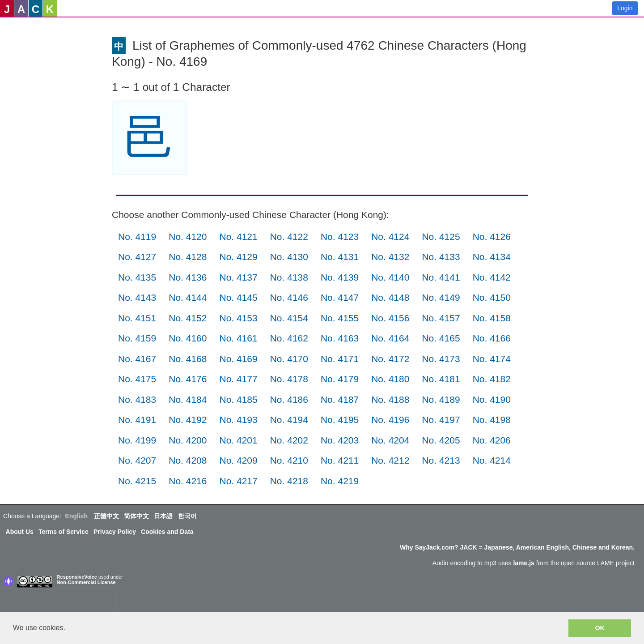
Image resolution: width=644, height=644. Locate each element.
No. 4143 (137, 297)
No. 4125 (441, 237)
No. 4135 (137, 277)
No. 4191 (137, 420)
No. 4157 (441, 318)
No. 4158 (492, 318)
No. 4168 (188, 359)
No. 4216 (188, 481)
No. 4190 (492, 399)
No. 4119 (137, 237)
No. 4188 (390, 399)
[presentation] (57, 602)
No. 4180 (390, 379)
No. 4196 (390, 420)
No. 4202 (289, 440)
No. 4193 (238, 420)
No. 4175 (137, 379)
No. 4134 (492, 257)
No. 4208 (188, 460)
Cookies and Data (167, 532)
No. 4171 (340, 359)
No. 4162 (289, 338)
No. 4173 (441, 359)
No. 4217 (238, 481)
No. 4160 (188, 338)
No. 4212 (390, 460)
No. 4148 (390, 297)
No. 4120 (188, 237)
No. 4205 (441, 440)
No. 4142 (492, 277)
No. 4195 (340, 420)
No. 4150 (492, 297)
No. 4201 (238, 440)
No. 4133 (441, 257)
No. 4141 (441, 277)
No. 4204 (390, 440)
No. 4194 (289, 420)
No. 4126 (492, 237)
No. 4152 (188, 318)
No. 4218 (289, 481)
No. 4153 (238, 318)
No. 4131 (340, 257)
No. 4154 (289, 318)
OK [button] (600, 628)
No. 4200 (188, 440)
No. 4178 (289, 379)
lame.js (523, 563)
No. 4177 (238, 379)
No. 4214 (492, 460)
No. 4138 (289, 277)
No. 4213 (441, 460)
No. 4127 (137, 257)
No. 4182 (492, 379)
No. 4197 (441, 420)
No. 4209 (238, 460)
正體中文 (106, 516)
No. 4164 (390, 338)
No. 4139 (340, 277)
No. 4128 (188, 257)
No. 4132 (390, 257)
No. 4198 (492, 420)
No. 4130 (289, 257)
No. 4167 (137, 359)
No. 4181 (441, 379)
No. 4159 (137, 338)
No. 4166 (492, 338)
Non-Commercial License (86, 582)
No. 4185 (238, 399)
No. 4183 (137, 399)
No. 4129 (238, 257)
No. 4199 (137, 440)
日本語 (163, 516)
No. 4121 (238, 237)
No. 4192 (188, 420)
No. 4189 (441, 399)
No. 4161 (238, 338)
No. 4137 (238, 277)
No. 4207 (137, 460)
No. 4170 (289, 359)
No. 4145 (238, 297)
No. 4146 (289, 297)
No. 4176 (188, 379)
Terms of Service (64, 532)
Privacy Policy (115, 532)
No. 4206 (492, 440)
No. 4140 (390, 277)
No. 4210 (289, 460)
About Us (20, 532)
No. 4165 (441, 338)
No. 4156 (390, 318)
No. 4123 (340, 237)
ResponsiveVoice (77, 577)
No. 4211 (340, 460)
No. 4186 (289, 399)
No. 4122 (289, 237)
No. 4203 (340, 440)
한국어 (187, 516)
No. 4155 (340, 318)
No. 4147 (340, 297)
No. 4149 (441, 297)
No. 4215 (137, 481)
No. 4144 (188, 297)
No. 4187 (340, 399)
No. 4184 (188, 399)
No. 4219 (340, 481)
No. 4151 (137, 318)
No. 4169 (238, 359)
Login (625, 8)
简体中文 (136, 516)
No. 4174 (492, 359)
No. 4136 (188, 277)
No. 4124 (390, 237)
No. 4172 (390, 359)
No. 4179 (340, 379)
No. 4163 (340, 338)
